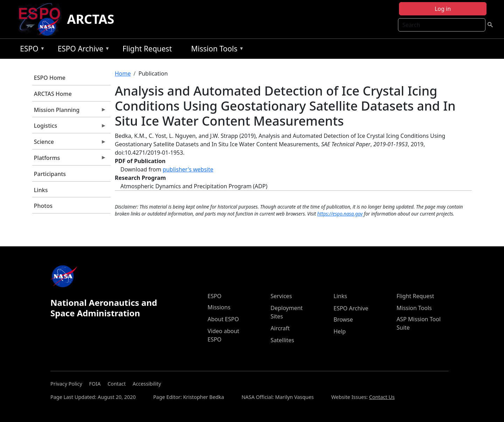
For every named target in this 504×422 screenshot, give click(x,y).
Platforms (69, 160)
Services (281, 296)
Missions (219, 307)
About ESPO (223, 319)
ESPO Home (50, 78)
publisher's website (188, 169)
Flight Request (147, 49)
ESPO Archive (82, 50)
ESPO (31, 50)
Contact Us (382, 397)
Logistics (69, 127)
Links (41, 190)
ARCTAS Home (53, 94)
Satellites (282, 340)
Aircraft (280, 328)
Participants (50, 174)
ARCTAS (91, 19)
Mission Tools (216, 50)
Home (123, 73)
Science (69, 143)
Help (340, 331)
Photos (43, 206)
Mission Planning (69, 112)
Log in (443, 9)
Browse (343, 319)
